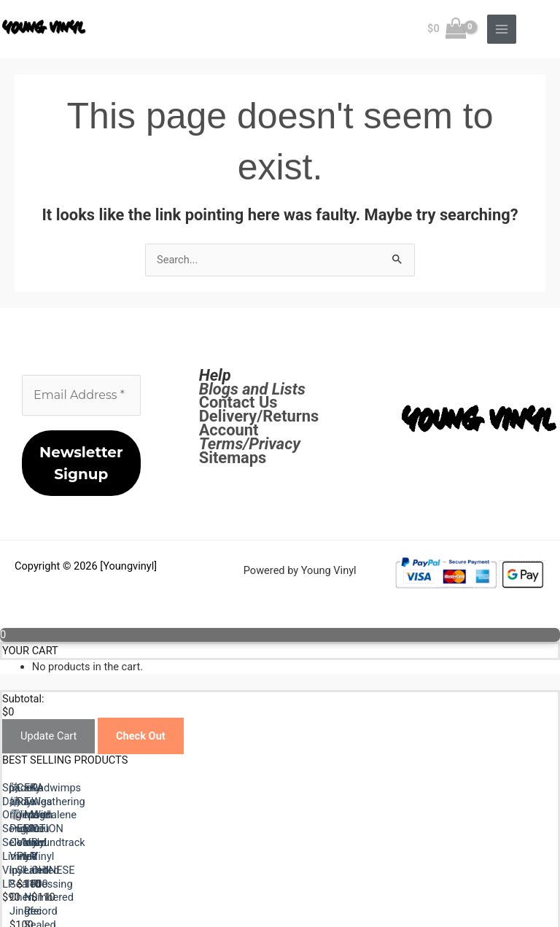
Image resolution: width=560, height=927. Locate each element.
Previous (55, 888)
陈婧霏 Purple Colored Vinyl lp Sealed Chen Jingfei (403, 847)
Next (45, 901)
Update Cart (48, 736)
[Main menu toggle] (502, 29)
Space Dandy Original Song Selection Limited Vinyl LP (128, 847)
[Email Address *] (81, 395)
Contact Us (238, 402)
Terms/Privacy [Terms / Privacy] (250, 444)
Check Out (141, 736)
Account (229, 430)
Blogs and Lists (252, 389)
